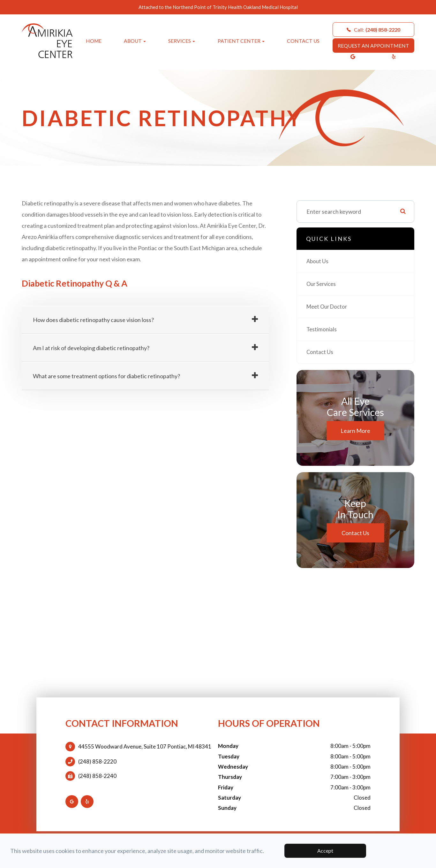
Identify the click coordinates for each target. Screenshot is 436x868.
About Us (318, 261)
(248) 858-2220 (97, 762)
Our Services (322, 284)
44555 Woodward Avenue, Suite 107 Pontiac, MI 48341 (145, 746)
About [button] (135, 41)
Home (94, 41)
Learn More (355, 431)
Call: (373, 30)
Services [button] (182, 41)
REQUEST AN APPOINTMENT (373, 46)
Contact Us (303, 41)
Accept (325, 851)
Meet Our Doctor (328, 307)
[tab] (145, 320)
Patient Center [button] (241, 41)
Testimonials (322, 329)
